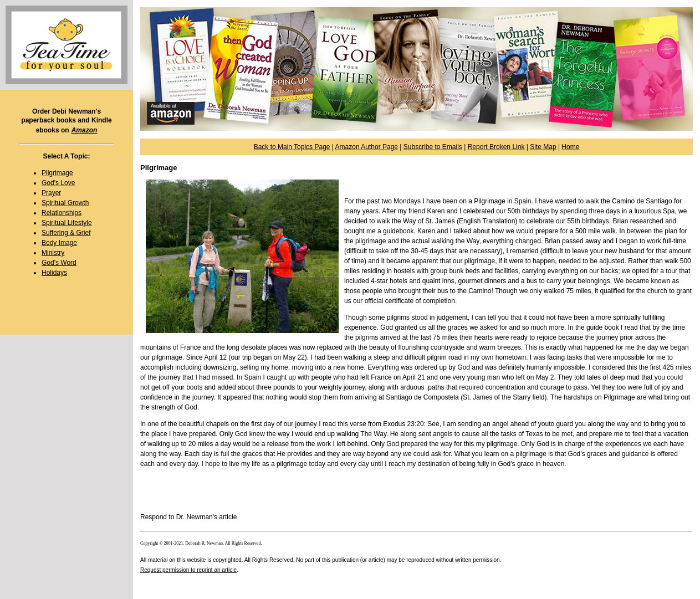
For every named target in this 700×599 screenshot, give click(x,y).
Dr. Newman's (197, 517)
